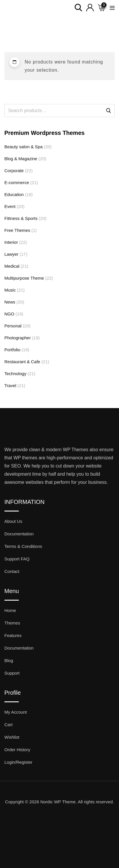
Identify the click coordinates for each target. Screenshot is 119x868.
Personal (13, 326)
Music (10, 290)
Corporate (14, 171)
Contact (12, 571)
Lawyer (11, 254)
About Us (13, 521)
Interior (11, 242)
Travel (10, 386)
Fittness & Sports (21, 218)
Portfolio (12, 350)
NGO (9, 314)
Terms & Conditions (23, 546)
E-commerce (17, 182)
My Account (16, 712)
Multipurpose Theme (24, 278)
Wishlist (12, 737)
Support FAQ (17, 559)
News (10, 302)
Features (13, 635)
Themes (12, 623)
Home (10, 610)
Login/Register (18, 762)
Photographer (18, 338)
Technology (15, 374)
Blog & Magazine (21, 159)
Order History (17, 750)
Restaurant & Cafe (22, 362)
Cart (8, 725)
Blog (9, 660)
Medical (12, 266)
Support (12, 673)
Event (10, 206)
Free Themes (17, 230)
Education (14, 194)
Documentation (19, 534)
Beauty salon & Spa (24, 147)
